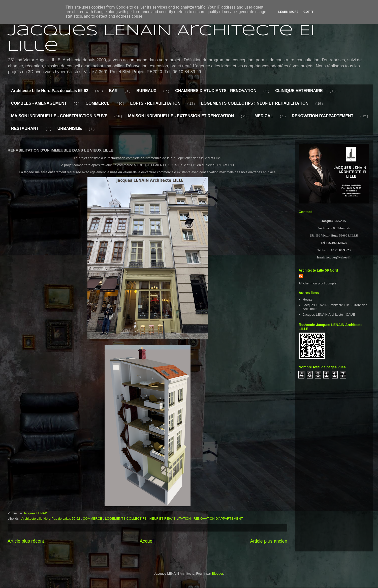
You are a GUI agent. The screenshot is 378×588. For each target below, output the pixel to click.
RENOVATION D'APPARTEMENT (323, 116)
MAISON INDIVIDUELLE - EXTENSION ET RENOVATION (181, 116)
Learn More (288, 12)
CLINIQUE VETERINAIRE (299, 91)
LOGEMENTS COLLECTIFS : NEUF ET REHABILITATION (255, 103)
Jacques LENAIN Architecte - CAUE (329, 315)
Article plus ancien (269, 541)
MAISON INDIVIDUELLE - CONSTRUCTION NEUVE (59, 116)
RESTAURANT (25, 128)
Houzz (307, 299)
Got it (308, 12)
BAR (113, 91)
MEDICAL (264, 116)
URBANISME (70, 128)
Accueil (147, 541)
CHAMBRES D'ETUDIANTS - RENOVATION (216, 91)
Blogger (217, 574)
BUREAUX (146, 91)
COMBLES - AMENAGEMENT (39, 103)
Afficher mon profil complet (318, 283)
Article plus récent (26, 541)
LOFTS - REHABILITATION (155, 103)
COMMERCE (97, 103)
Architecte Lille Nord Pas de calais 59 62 (50, 91)
